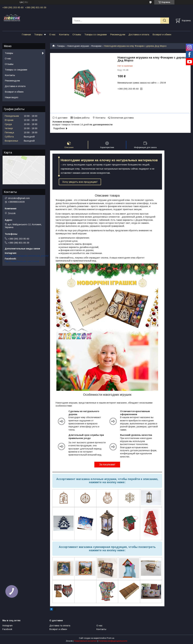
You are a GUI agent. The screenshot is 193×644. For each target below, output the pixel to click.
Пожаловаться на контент (85, 641)
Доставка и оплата (139, 34)
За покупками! (107, 465)
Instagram (7, 626)
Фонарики (96, 46)
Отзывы (77, 34)
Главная (26, 34)
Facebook (7, 629)
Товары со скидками (96, 34)
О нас (52, 34)
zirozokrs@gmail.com (19, 198)
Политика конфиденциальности (113, 641)
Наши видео (12, 97)
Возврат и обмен (162, 34)
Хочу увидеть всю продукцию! (80, 182)
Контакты (64, 34)
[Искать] (165, 21)
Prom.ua (110, 638)
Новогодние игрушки (78, 46)
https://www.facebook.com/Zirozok (22, 261)
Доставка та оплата (60, 626)
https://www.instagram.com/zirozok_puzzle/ (27, 256)
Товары (38, 34)
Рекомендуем (118, 34)
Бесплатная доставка (122, 118)
